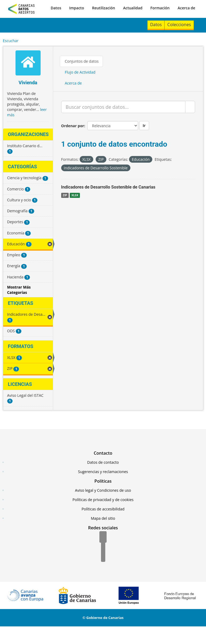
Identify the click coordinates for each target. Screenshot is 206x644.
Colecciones (179, 25)
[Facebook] (103, 537)
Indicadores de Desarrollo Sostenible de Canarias (108, 187)
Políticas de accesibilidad (103, 509)
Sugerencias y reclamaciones (103, 472)
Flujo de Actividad (80, 72)
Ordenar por (73, 126)
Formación (160, 8)
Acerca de (186, 8)
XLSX (75, 195)
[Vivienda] (28, 64)
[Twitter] (103, 547)
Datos (56, 8)
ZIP (65, 195)
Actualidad (133, 8)
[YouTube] (103, 557)
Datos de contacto (103, 462)
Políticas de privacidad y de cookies (103, 500)
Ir (144, 125)
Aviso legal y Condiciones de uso (103, 490)
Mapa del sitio (103, 518)
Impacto (77, 8)
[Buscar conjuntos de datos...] (123, 107)
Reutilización (103, 8)
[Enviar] (190, 107)
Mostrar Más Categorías (19, 290)
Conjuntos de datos (82, 61)
